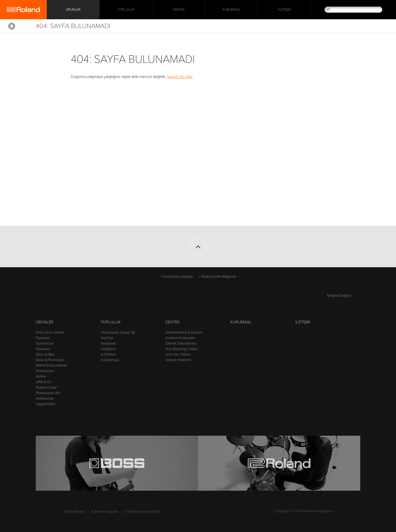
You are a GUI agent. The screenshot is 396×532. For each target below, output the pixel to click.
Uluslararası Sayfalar (178, 277)
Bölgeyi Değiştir (344, 296)
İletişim (284, 10)
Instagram (108, 349)
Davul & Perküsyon (50, 360)
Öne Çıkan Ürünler (50, 332)
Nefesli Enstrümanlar (51, 365)
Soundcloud (110, 360)
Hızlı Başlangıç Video (182, 349)
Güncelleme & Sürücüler (184, 332)
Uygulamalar (45, 404)
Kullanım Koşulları (105, 512)
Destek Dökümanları (181, 343)
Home (12, 26)
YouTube (107, 338)
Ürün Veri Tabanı (178, 354)
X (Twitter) (108, 354)
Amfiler (41, 377)
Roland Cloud (46, 388)
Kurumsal (231, 10)
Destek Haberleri (178, 360)
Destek (179, 10)
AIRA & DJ (43, 382)
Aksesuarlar (45, 399)
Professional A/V (48, 393)
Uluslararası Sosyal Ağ (118, 332)
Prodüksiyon (45, 371)
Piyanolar (43, 338)
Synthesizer (45, 343)
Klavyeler (43, 349)
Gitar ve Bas (45, 354)
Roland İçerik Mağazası (219, 277)
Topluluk (126, 10)
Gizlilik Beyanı (74, 512)
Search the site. (180, 77)
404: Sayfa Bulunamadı (73, 26)
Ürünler (45, 322)
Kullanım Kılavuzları (180, 338)
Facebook (108, 343)
